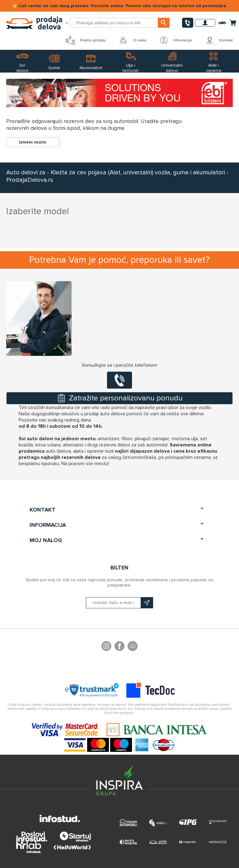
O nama (132, 40)
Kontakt (219, 40)
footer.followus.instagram (106, 647)
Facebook (119, 647)
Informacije (176, 40)
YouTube (133, 647)
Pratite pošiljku (86, 40)
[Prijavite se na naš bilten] (119, 603)
